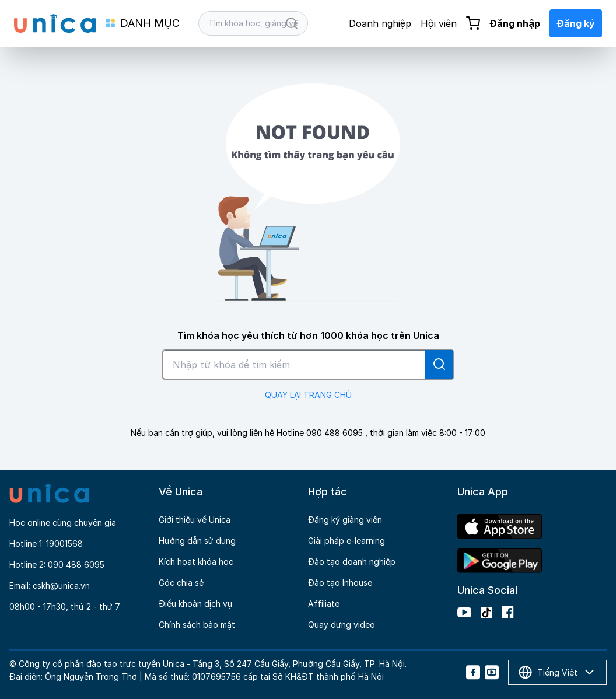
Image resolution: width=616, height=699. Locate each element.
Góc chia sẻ (181, 583)
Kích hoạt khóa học (196, 562)
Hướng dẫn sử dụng (197, 541)
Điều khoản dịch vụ (195, 604)
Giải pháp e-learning (346, 541)
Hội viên (439, 23)
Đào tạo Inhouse (340, 583)
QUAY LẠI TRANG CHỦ (308, 395)
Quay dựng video (342, 625)
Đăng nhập (515, 23)
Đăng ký (576, 23)
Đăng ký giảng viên (345, 520)
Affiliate (324, 604)
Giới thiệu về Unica (195, 520)
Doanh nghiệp (380, 23)
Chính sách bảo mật (197, 625)
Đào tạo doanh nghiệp (352, 562)
